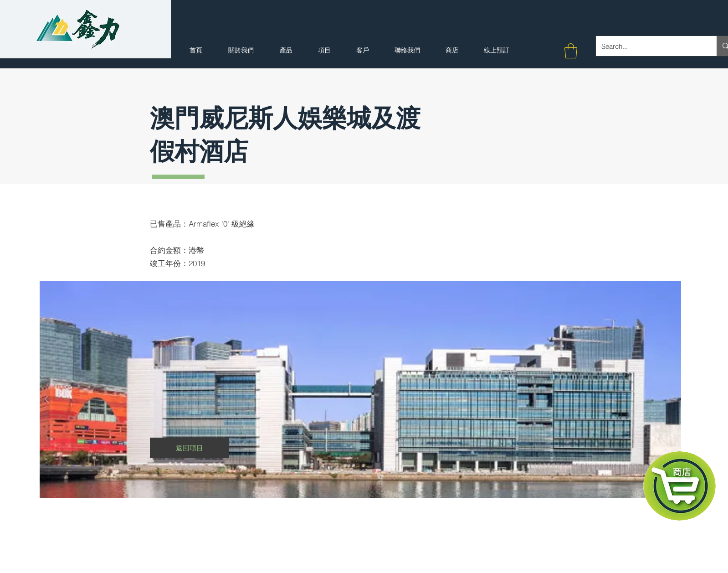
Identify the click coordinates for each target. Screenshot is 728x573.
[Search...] (649, 46)
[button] (571, 51)
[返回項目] (190, 448)
